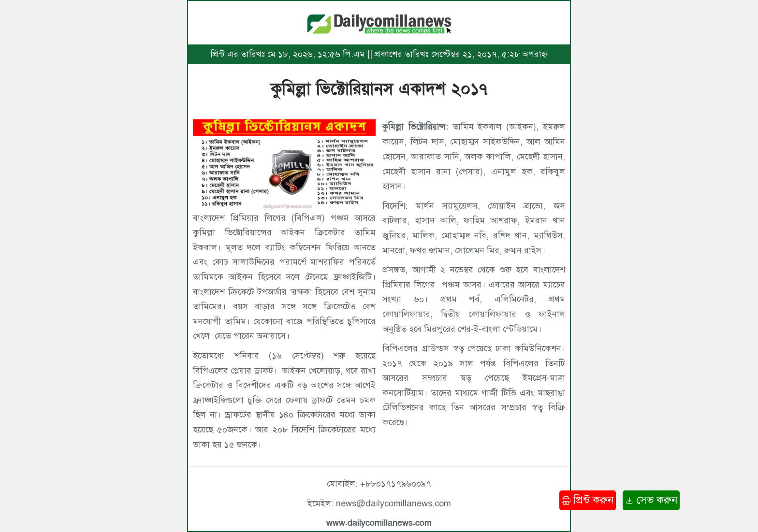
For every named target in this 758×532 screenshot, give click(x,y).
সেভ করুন (651, 500)
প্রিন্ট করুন (588, 500)
